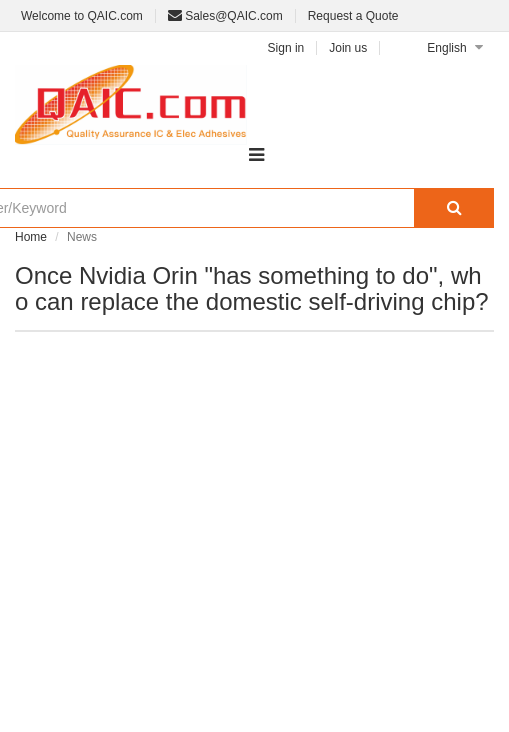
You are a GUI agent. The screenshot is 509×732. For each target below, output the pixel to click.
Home (31, 237)
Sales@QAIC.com (225, 16)
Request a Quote (353, 16)
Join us (348, 48)
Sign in (286, 48)
